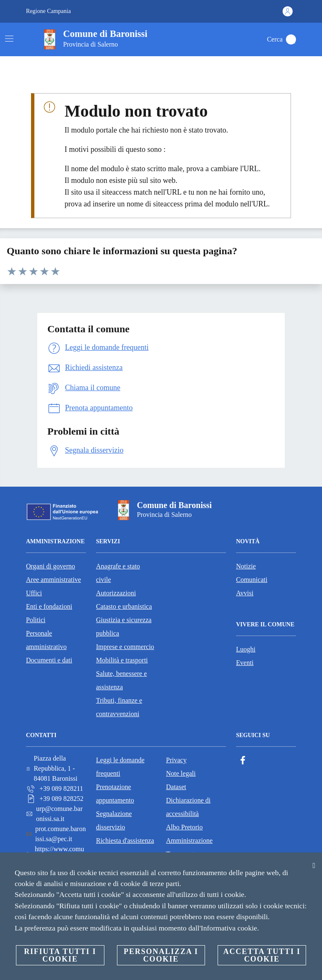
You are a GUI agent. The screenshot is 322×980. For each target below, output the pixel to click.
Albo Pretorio (184, 827)
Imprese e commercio (125, 647)
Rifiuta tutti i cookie (60, 955)
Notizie (246, 566)
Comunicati (252, 580)
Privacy (176, 760)
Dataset (176, 787)
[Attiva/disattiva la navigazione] (9, 39)
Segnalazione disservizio (114, 820)
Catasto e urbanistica (124, 606)
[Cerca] (291, 39)
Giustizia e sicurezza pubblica (124, 627)
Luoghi (246, 649)
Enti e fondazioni (49, 606)
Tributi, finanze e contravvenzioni (119, 707)
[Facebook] (243, 760)
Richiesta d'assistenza (125, 841)
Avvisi (245, 593)
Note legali (181, 773)
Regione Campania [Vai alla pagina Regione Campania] (48, 11)
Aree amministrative (53, 580)
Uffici (34, 593)
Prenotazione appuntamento (115, 794)
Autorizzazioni (116, 593)
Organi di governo (51, 566)
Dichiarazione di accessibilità (188, 807)
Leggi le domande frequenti (120, 767)
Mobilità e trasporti (122, 660)
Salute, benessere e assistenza (121, 680)
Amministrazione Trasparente (189, 847)
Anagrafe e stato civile (118, 573)
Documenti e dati (49, 660)
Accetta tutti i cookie (262, 955)
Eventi (245, 663)
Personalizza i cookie (161, 955)
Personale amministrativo (46, 640)
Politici (36, 620)
